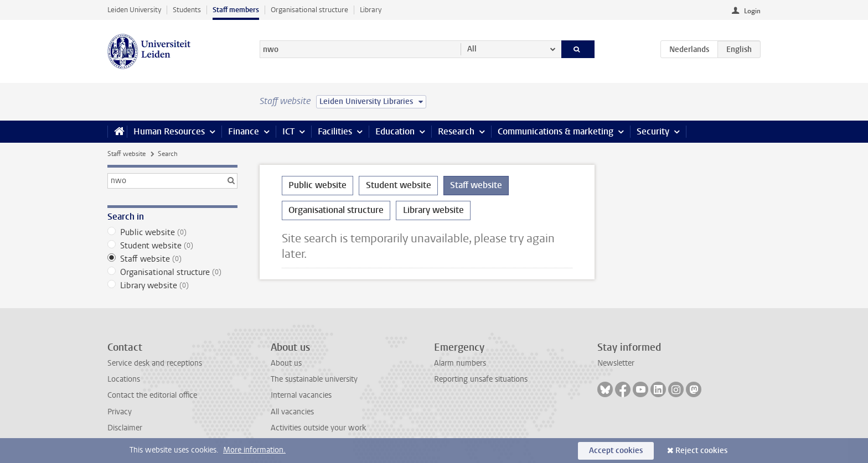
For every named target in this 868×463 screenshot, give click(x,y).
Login (752, 11)
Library (371, 10)
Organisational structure (309, 10)
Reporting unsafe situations (481, 379)
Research (456, 131)
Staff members (236, 10)
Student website (172, 246)
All (472, 49)
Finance (244, 131)
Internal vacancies (301, 395)
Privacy (120, 412)
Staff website (126, 154)
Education (395, 131)
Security (653, 131)
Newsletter (616, 363)
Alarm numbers (460, 363)
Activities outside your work (318, 428)
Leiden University (134, 10)
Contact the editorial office (152, 395)
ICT (288, 131)
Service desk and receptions (155, 363)
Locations (124, 379)
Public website (172, 232)
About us (286, 363)
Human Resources (169, 131)
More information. (254, 450)
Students (187, 10)
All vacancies (292, 412)
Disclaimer (125, 428)
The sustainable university (314, 379)
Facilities (335, 131)
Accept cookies (616, 451)
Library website (172, 285)
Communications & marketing (556, 131)
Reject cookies (701, 451)
